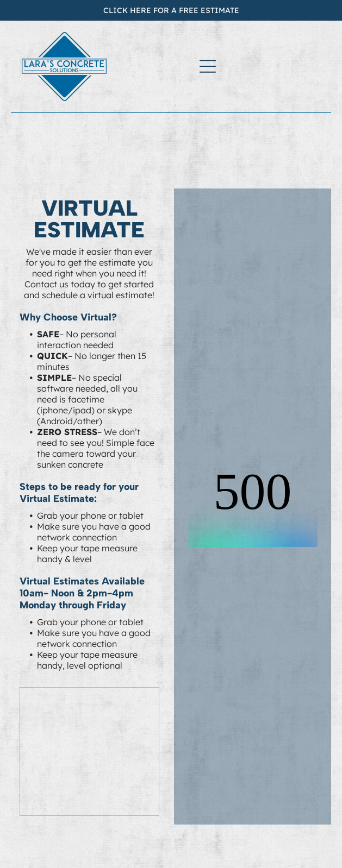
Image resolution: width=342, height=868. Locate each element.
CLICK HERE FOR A (140, 10)
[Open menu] (208, 66)
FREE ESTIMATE (209, 10)
